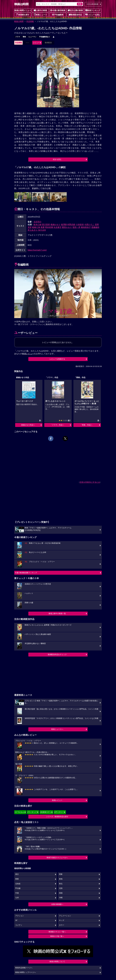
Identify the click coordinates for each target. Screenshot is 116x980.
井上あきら (33, 230)
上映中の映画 (40, 10)
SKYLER (42, 230)
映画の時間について (57, 962)
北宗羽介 (38, 222)
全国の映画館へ (57, 904)
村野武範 (71, 225)
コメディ (19, 925)
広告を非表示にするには (90, 482)
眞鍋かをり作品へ (28, 425)
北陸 (61, 888)
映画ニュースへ (57, 729)
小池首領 (80, 225)
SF (16, 920)
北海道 (18, 884)
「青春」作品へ (86, 425)
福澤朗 (64, 225)
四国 (61, 893)
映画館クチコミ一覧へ (57, 932)
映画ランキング (93, 10)
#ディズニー (59, 812)
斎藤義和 (95, 227)
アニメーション (65, 916)
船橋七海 (36, 227)
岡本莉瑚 (49, 227)
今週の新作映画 (58, 10)
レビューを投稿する (57, 359)
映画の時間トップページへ (26, 972)
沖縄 (61, 898)
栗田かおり (67, 227)
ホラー (62, 925)
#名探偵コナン (46, 812)
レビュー (36, 43)
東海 (61, 879)
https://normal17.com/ (37, 250)
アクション (20, 916)
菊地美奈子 (86, 227)
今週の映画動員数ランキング (26, 573)
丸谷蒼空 (57, 227)
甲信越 (18, 888)
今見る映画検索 (92, 4)
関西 (17, 879)
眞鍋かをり (55, 225)
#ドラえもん (20, 812)
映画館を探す (23, 15)
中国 (17, 893)
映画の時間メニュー (23, 10)
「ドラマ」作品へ (57, 425)
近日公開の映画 (75, 10)
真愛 (43, 227)
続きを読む (57, 159)
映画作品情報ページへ (24, 968)
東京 (17, 874)
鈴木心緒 (38, 225)
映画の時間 (19, 21)
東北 (61, 884)
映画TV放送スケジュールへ (57, 858)
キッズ (62, 920)
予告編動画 (58, 15)
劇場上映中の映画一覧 (57, 614)
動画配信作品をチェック (57, 654)
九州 (17, 898)
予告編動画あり (45, 37)
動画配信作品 (75, 15)
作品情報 (30, 21)
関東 (61, 874)
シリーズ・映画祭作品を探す (57, 817)
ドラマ (18, 37)
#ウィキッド (32, 812)
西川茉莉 (46, 225)
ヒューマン (32, 37)
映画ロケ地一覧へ (57, 936)
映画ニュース (40, 15)
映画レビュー (57, 800)
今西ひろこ (89, 225)
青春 (24, 37)
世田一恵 (76, 227)
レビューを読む (93, 15)
